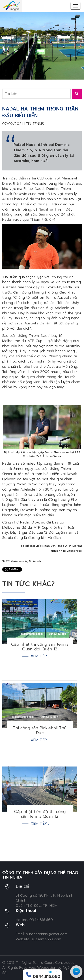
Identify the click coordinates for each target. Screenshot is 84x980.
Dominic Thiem (59, 189)
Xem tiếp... (40, 656)
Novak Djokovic (15, 194)
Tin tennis (35, 124)
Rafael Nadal (34, 189)
